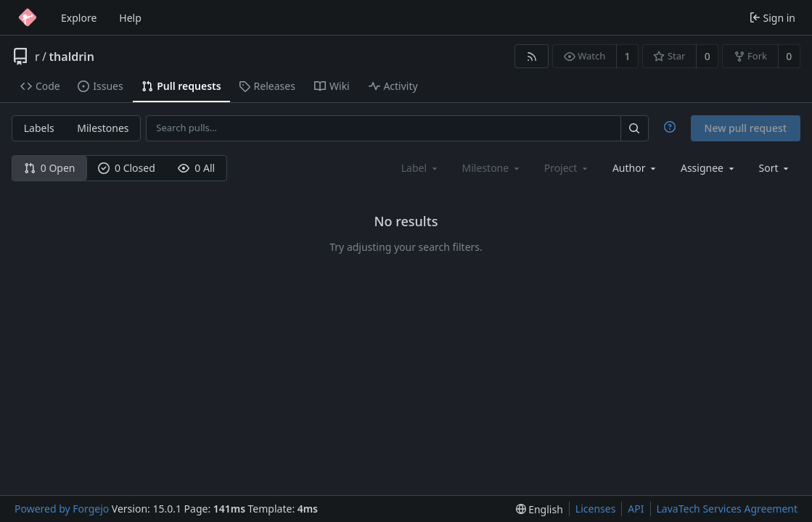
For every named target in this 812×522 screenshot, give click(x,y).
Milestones (103, 128)
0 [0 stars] (708, 56)
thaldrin (72, 57)
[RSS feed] (532, 56)
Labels (39, 128)
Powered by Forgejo (62, 509)
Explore (79, 18)
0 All (196, 168)
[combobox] (635, 168)
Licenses (596, 509)
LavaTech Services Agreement (727, 509)
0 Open (50, 168)
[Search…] (634, 128)
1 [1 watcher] (628, 56)
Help (130, 18)
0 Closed (127, 168)
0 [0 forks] (789, 56)
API (636, 509)
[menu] (775, 168)
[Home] (28, 17)
